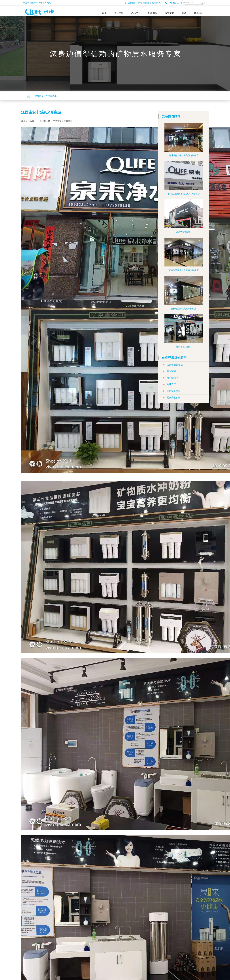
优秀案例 (39, 96)
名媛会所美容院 (175, 365)
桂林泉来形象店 (184, 347)
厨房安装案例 (174, 391)
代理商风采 (51, 96)
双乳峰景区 (172, 378)
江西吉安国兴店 (184, 232)
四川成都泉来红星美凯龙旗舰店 (184, 156)
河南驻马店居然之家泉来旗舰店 (184, 270)
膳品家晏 (171, 371)
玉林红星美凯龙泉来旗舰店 (184, 309)
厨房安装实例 (174, 398)
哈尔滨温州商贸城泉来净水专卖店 (184, 194)
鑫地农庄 (171, 384)
